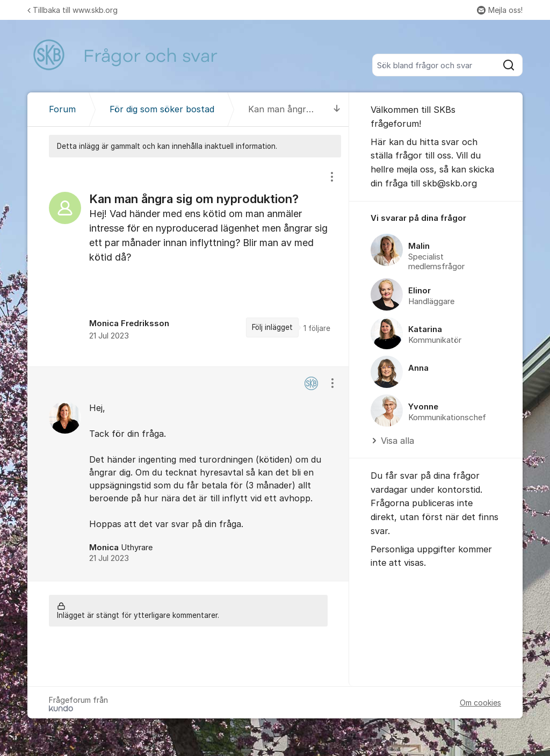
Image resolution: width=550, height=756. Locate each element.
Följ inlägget (272, 327)
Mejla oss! (500, 10)
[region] (188, 262)
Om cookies (480, 703)
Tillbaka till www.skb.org (73, 10)
